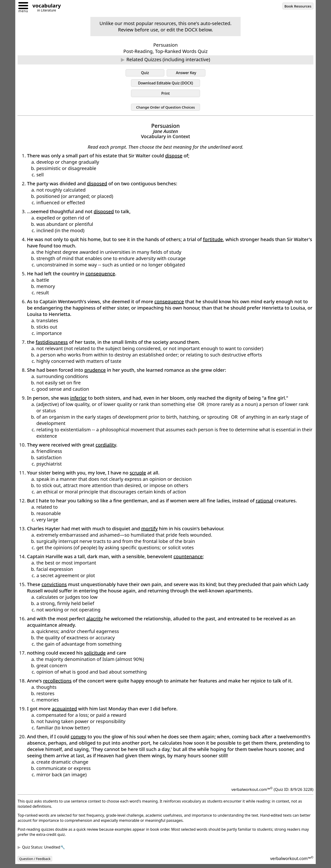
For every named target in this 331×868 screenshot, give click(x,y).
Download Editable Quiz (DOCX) (165, 84)
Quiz (145, 73)
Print (165, 95)
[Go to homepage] (45, 6)
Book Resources (296, 7)
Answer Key (186, 73)
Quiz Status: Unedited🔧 (44, 851)
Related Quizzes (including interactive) (168, 59)
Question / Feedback (37, 862)
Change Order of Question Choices (165, 110)
